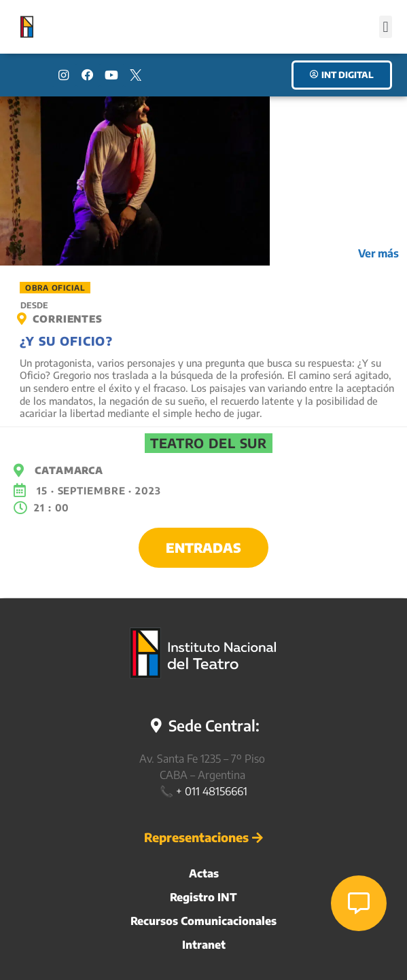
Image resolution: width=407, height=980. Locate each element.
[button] (386, 27)
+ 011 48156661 (212, 791)
